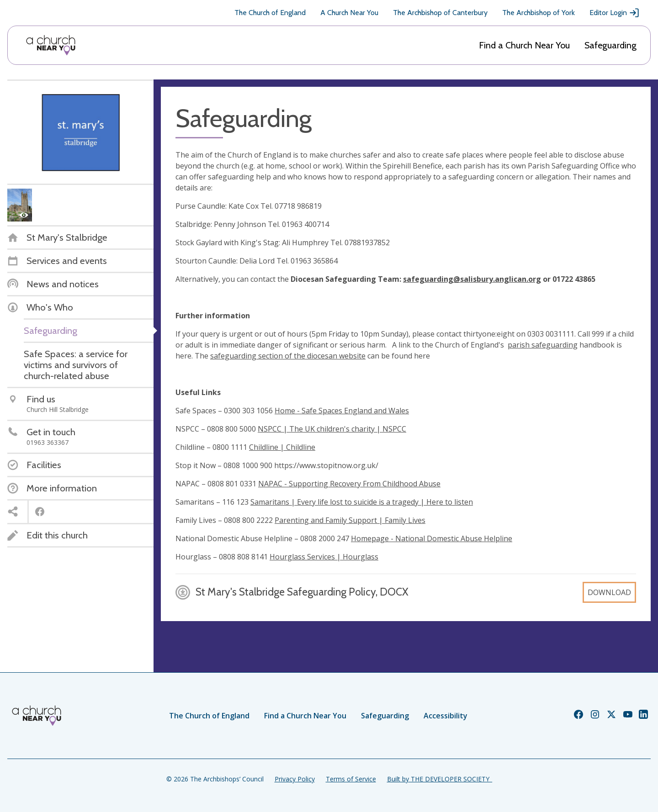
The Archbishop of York (539, 13)
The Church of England (270, 13)
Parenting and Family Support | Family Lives (350, 520)
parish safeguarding (543, 345)
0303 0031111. (551, 334)
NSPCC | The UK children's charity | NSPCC (332, 429)
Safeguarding (610, 45)
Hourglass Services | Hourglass (324, 557)
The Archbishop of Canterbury (440, 13)
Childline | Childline (282, 447)
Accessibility (446, 716)
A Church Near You (349, 13)
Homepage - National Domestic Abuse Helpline (432, 538)
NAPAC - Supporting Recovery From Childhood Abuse (349, 484)
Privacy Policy (295, 779)
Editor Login (615, 13)
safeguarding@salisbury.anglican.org (472, 279)
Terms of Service (351, 779)
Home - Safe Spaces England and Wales (342, 411)
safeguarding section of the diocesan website (288, 356)
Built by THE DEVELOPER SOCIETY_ (440, 779)
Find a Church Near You (524, 45)
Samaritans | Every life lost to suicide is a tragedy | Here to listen (362, 502)
